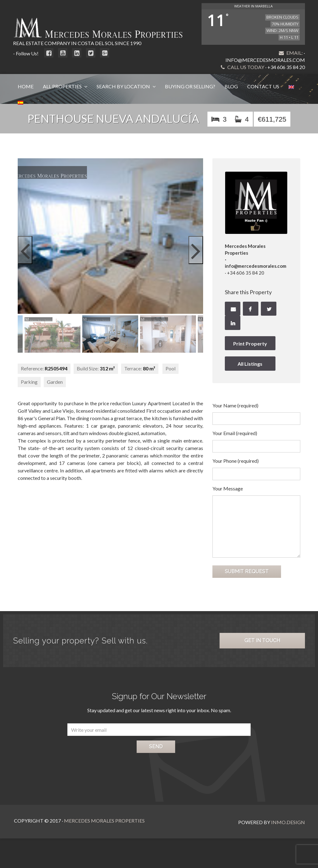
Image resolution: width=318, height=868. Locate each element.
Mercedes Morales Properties (103, 821)
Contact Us (263, 86)
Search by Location (124, 86)
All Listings (250, 364)
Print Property (250, 343)
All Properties (63, 86)
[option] (110, 334)
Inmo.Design (288, 821)
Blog (231, 86)
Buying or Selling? (190, 86)
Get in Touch (262, 641)
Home (26, 86)
